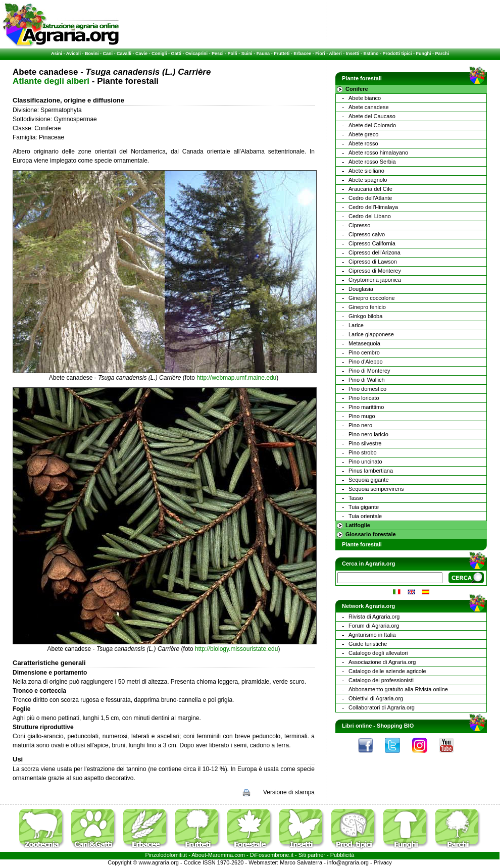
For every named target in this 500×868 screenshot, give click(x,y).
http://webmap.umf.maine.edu (236, 378)
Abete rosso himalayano (378, 152)
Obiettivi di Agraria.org (376, 698)
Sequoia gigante (369, 480)
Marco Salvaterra (301, 862)
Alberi (335, 54)
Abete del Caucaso (372, 116)
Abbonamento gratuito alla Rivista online (398, 689)
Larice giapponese (371, 334)
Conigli (159, 54)
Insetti (353, 54)
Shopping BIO (395, 726)
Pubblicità (342, 855)
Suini (247, 54)
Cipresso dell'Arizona (374, 252)
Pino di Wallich (367, 380)
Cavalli (124, 54)
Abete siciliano (366, 171)
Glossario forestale (371, 534)
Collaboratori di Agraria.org (382, 707)
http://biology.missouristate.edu (237, 649)
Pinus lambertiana (371, 471)
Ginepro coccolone (372, 298)
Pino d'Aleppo (366, 362)
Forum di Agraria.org (374, 626)
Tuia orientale (365, 516)
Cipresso (359, 225)
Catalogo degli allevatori (378, 653)
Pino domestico (367, 389)
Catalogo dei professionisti (381, 680)
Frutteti (282, 54)
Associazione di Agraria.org (382, 662)
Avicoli (73, 54)
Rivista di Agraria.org (374, 617)
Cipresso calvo (367, 234)
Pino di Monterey (369, 371)
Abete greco (363, 134)
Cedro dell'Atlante (370, 198)
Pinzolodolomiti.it (166, 855)
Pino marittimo (366, 407)
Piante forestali (362, 544)
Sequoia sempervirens (376, 489)
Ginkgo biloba (365, 316)
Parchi (442, 54)
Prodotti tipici (397, 54)
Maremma (221, 855)
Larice (356, 325)
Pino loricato (364, 398)
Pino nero (360, 425)
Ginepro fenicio (367, 307)
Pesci (218, 54)
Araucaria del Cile (370, 189)
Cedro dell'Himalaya (373, 207)
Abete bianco (365, 98)
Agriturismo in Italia (372, 635)
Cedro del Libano (370, 216)
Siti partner (312, 855)
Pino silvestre (365, 443)
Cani (108, 54)
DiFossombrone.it (272, 855)
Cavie (141, 54)
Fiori (320, 54)
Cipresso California (372, 243)
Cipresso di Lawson (373, 262)
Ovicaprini (196, 54)
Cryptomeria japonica (375, 280)
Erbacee (302, 54)
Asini (57, 54)
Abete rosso (363, 143)
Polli (233, 54)
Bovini (92, 54)
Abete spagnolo (368, 180)
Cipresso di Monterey (375, 271)
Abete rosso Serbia (372, 162)
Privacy (383, 862)
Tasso (356, 498)
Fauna (263, 54)
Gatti (177, 54)
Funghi (423, 54)
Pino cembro (364, 352)
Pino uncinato (365, 462)
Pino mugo (362, 416)
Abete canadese (369, 107)
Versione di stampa (289, 792)
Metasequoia (364, 343)
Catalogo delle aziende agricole (387, 671)
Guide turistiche (368, 644)
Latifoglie (358, 525)
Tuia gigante (364, 507)
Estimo (371, 54)
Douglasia (361, 289)
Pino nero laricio (368, 434)
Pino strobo (363, 452)
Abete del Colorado (372, 125)
